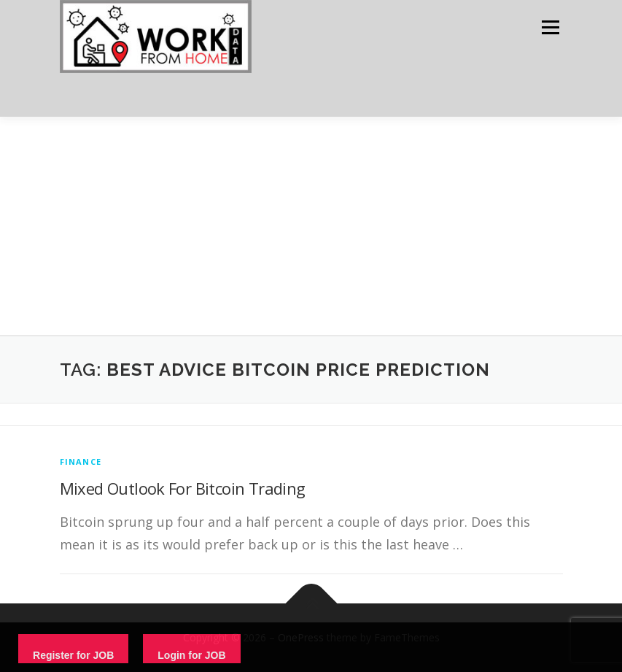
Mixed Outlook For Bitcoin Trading (183, 488)
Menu (550, 27)
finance (81, 461)
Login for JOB (191, 655)
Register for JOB (73, 655)
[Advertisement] (311, 226)
